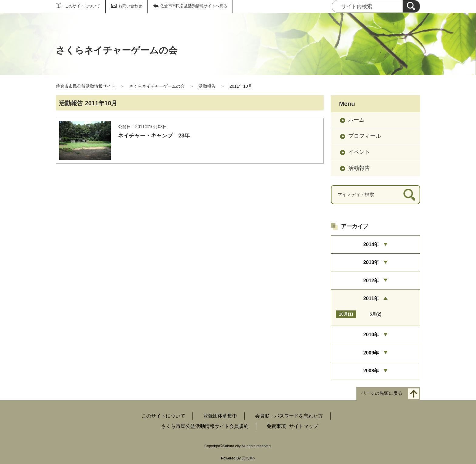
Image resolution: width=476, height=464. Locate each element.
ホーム (356, 120)
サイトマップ (304, 426)
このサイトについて (82, 6)
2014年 (371, 244)
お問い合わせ (130, 6)
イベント (359, 152)
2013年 (371, 262)
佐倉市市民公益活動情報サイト (86, 86)
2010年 (371, 335)
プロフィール (365, 136)
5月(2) (376, 314)
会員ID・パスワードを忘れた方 (289, 416)
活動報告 (207, 86)
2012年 (371, 281)
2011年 (371, 298)
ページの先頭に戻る (382, 393)
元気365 (248, 458)
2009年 (371, 353)
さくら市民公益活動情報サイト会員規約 (205, 426)
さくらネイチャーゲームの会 (157, 86)
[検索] (411, 6)
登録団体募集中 (220, 416)
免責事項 (276, 426)
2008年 (371, 371)
